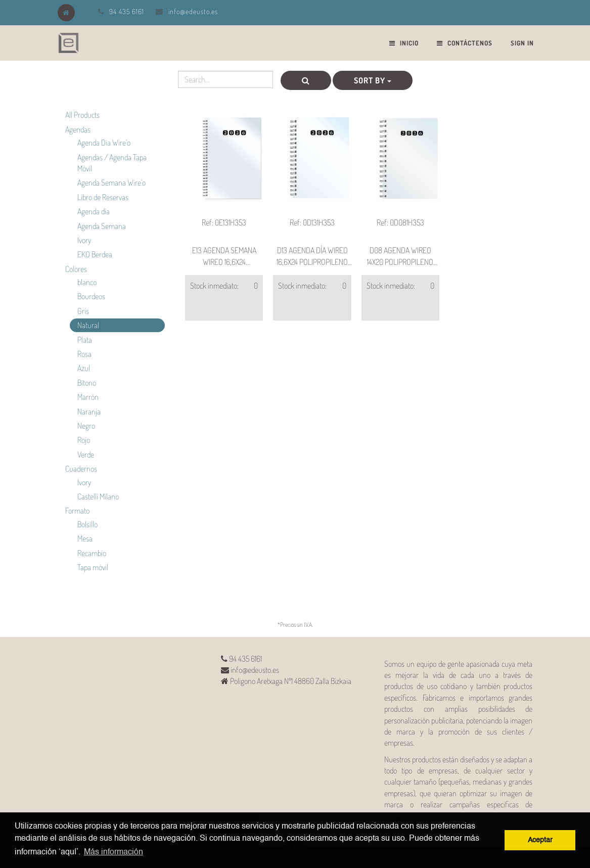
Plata (85, 340)
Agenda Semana (102, 226)
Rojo (84, 440)
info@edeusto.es (193, 11)
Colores (76, 269)
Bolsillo (87, 524)
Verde (86, 454)
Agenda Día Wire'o (104, 143)
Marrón (88, 397)
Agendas (78, 129)
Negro (86, 426)
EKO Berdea (95, 254)
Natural (88, 325)
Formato (77, 511)
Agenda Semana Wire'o (111, 182)
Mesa (85, 538)
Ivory (84, 240)
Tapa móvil (93, 567)
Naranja (89, 412)
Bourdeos (91, 296)
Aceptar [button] (540, 840)
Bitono (87, 383)
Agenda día (94, 211)
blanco (87, 282)
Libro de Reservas (103, 197)
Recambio (92, 553)
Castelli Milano (98, 496)
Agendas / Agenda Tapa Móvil (112, 163)
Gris (83, 311)
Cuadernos (81, 469)
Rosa (84, 354)
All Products (82, 115)
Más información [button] (114, 852)
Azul (84, 368)
